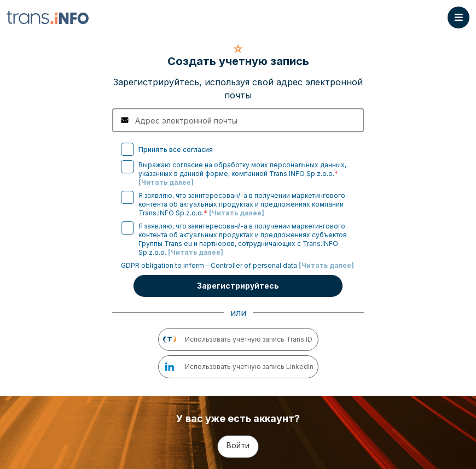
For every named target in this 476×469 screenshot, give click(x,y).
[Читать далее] (166, 182)
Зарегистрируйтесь (238, 286)
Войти (238, 445)
